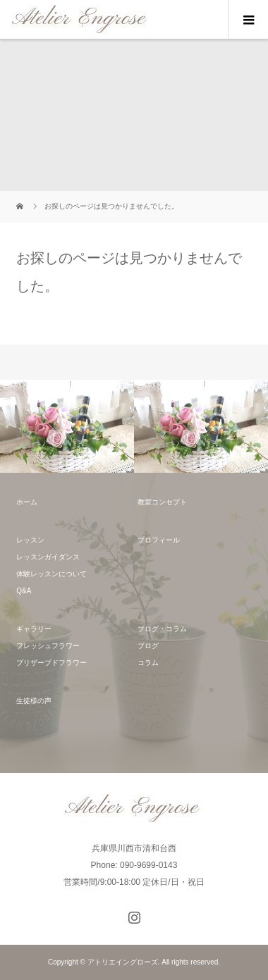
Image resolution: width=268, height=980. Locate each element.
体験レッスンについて (51, 574)
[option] (67, 426)
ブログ (148, 646)
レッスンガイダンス (48, 557)
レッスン (30, 540)
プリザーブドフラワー (51, 663)
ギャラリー (34, 629)
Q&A (24, 591)
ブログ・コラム (162, 629)
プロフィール (159, 540)
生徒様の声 (34, 701)
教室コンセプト (162, 502)
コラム (148, 663)
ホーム (27, 502)
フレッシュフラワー (48, 646)
